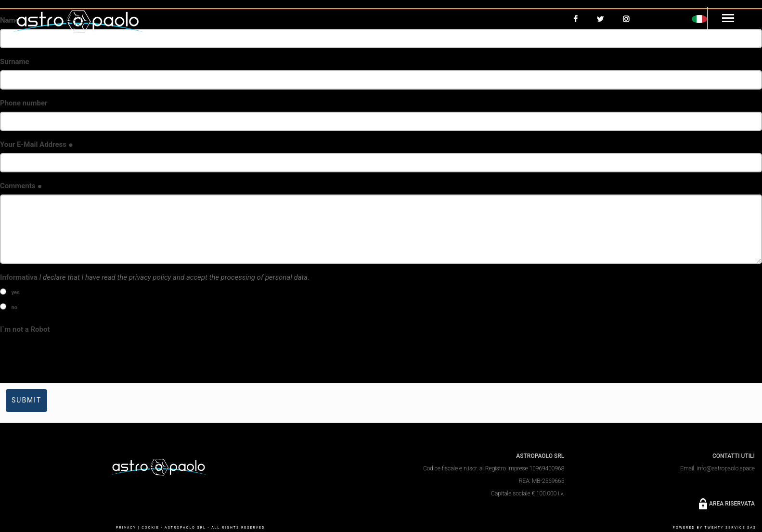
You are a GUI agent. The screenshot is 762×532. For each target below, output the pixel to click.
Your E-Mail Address (37, 144)
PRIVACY (126, 528)
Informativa (155, 277)
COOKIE (150, 528)
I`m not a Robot (25, 329)
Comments (21, 186)
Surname (15, 62)
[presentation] (73, 357)
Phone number (24, 103)
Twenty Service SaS (730, 528)
